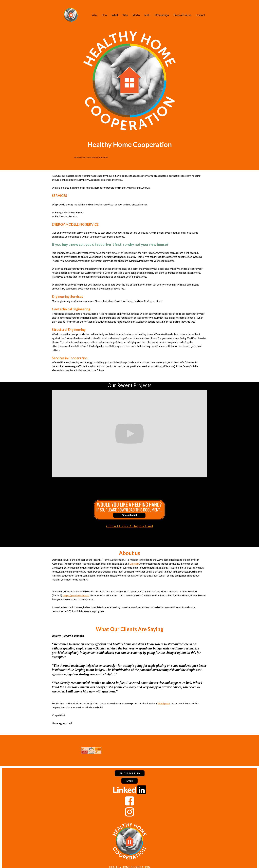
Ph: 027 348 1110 (130, 773)
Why (94, 15)
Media (136, 15)
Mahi (147, 15)
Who (125, 15)
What (115, 15)
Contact (200, 15)
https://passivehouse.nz (76, 595)
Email (129, 781)
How (104, 15)
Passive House (182, 15)
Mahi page (164, 703)
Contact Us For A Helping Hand (130, 526)
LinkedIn (134, 564)
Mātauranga (162, 15)
